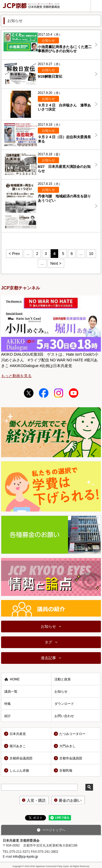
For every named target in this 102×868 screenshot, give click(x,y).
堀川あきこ (18, 746)
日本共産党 (18, 734)
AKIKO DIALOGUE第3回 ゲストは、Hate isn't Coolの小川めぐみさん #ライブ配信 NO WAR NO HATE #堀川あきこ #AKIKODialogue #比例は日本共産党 (50, 360)
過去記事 (48, 658)
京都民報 (66, 771)
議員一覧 (11, 692)
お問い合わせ (64, 716)
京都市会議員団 (71, 758)
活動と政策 (63, 679)
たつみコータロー (72, 734)
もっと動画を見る (16, 376)
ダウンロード (64, 704)
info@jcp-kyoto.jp (25, 857)
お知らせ (48, 626)
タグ (48, 642)
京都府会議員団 (21, 758)
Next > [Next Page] (56, 263)
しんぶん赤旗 (19, 771)
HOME (15, 679)
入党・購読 (36, 800)
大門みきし (67, 746)
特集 (8, 704)
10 (91, 254)
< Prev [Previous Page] (14, 254)
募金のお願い (70, 800)
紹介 (8, 716)
